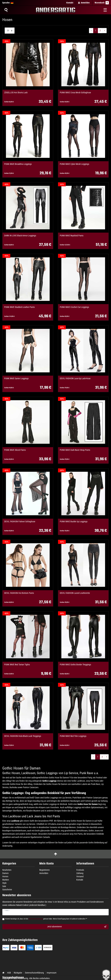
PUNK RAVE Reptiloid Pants (72, 236)
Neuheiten (7, 870)
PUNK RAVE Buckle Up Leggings (74, 522)
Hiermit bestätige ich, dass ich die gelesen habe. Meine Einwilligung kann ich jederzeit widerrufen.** (46, 919)
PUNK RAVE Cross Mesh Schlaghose (75, 93)
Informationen (85, 863)
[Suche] (6, 10)
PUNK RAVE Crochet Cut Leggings (74, 307)
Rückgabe (18, 973)
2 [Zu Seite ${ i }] (100, 30)
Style (4, 883)
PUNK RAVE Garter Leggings (16, 379)
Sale (4, 886)
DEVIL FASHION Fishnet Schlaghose (20, 522)
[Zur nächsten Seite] (104, 31)
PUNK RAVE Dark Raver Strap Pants (75, 450)
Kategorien (9, 863)
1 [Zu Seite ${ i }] (96, 30)
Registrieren (44, 870)
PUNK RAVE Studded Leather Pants (19, 307)
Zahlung (80, 873)
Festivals (80, 870)
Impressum (52, 973)
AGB (9, 973)
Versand (80, 876)
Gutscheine (7, 890)
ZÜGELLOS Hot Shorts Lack (16, 93)
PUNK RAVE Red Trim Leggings (73, 736)
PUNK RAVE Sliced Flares (15, 450)
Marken (6, 880)
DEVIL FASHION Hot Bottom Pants (19, 593)
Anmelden (44, 873)
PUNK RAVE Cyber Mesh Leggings (74, 164)
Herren (5, 876)
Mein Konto (47, 863)
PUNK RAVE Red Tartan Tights (17, 665)
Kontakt (70, 3)
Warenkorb (102, 3)
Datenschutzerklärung (34, 973)
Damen (5, 873)
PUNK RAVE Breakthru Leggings (18, 164)
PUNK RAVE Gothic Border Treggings (75, 665)
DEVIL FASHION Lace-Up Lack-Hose (75, 379)
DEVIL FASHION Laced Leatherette (75, 593)
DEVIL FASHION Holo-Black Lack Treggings (23, 736)
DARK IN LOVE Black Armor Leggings (20, 236)
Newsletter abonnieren (17, 895)
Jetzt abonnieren (77, 927)
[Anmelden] (84, 3)
